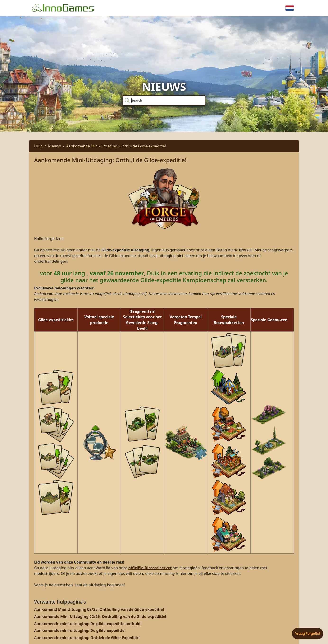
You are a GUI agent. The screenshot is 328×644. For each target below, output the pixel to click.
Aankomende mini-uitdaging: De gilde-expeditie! (80, 631)
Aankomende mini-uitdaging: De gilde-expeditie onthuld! (88, 624)
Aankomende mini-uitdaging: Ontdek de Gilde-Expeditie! (87, 638)
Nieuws (54, 146)
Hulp (38, 146)
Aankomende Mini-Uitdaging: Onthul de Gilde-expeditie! (116, 146)
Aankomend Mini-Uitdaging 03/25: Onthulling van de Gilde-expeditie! (99, 609)
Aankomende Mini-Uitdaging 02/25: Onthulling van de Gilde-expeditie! (100, 617)
